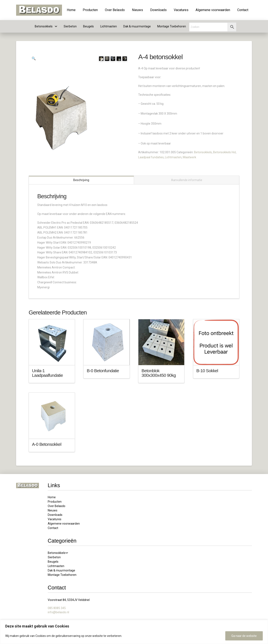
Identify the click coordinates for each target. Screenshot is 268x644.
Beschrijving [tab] (81, 180)
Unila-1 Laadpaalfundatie (47, 373)
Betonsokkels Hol (224, 152)
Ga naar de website (244, 636)
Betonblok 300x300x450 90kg (159, 373)
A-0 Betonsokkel (47, 444)
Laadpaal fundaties (151, 157)
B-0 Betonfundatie (103, 370)
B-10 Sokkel (207, 370)
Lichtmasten (173, 157)
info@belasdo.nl (58, 612)
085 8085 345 (57, 608)
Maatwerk (189, 157)
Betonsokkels (203, 152)
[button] (34, 59)
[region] (134, 632)
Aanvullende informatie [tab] (187, 180)
